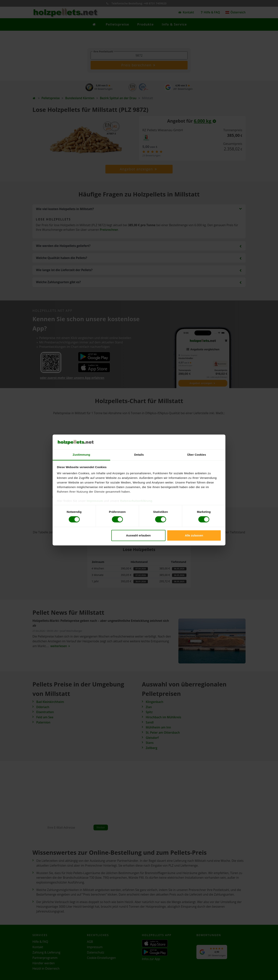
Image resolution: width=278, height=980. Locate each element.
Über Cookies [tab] (197, 455)
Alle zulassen (194, 535)
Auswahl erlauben (138, 535)
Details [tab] (139, 455)
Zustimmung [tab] (81, 455)
